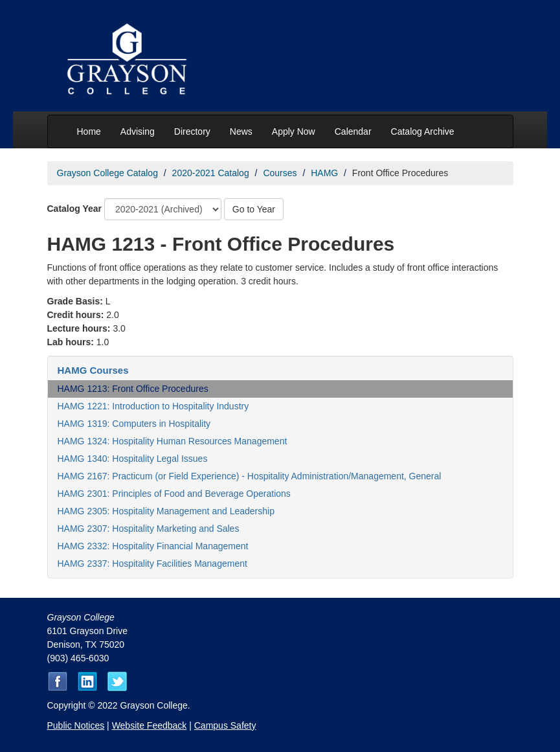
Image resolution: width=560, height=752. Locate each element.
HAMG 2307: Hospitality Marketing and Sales (149, 529)
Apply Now (294, 131)
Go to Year (254, 209)
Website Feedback (150, 725)
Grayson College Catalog (107, 173)
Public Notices (76, 725)
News (241, 131)
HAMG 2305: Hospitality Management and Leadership (166, 511)
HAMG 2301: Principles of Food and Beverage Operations (174, 494)
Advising (138, 131)
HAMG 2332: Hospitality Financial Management (153, 546)
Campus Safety (225, 725)
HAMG (324, 173)
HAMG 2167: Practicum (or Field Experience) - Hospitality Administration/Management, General (250, 476)
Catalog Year (75, 209)
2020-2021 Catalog (211, 173)
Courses (280, 173)
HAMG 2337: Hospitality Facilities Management (152, 564)
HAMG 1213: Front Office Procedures (133, 389)
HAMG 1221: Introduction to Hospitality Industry (153, 406)
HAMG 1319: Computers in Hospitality (134, 424)
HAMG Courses (93, 370)
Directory (192, 131)
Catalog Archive (423, 131)
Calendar (353, 131)
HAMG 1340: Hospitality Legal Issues (133, 459)
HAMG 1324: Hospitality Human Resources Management (173, 441)
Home (89, 131)
